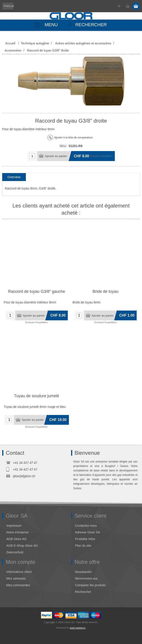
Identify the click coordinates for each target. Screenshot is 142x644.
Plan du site (83, 546)
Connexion (128, 6)
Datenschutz (15, 552)
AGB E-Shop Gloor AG (22, 546)
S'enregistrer (119, 6)
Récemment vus (86, 578)
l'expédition (106, 156)
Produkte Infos (85, 539)
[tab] (14, 177)
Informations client (19, 572)
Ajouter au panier (56, 156)
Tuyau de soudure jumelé (37, 396)
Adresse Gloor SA (88, 532)
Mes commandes (18, 585)
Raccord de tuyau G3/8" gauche (37, 291)
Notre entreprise (17, 532)
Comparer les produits (91, 585)
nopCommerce (78, 628)
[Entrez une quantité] (32, 156)
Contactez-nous (86, 526)
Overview (14, 177)
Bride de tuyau (105, 291)
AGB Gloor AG (16, 539)
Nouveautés (83, 572)
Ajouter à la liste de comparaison (73, 138)
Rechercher (83, 592)
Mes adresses (16, 578)
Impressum (14, 526)
